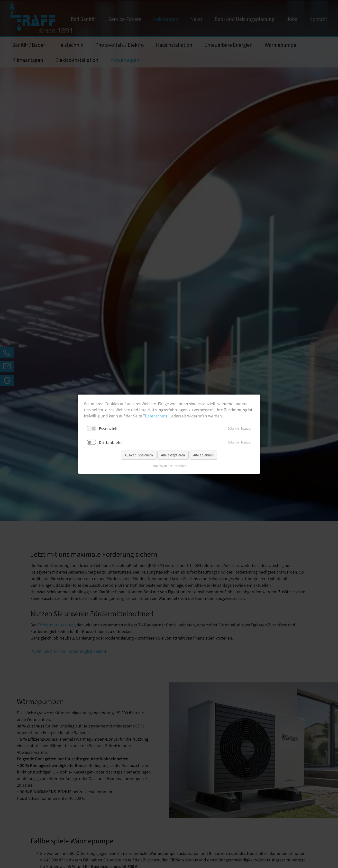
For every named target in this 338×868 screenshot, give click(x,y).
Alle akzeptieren (173, 455)
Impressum (160, 466)
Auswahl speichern (139, 455)
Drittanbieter (111, 442)
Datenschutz (156, 416)
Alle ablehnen (203, 455)
